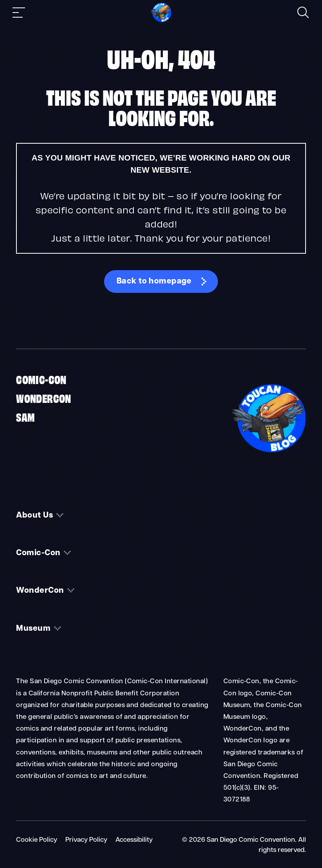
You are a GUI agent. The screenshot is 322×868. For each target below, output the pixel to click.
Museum (33, 629)
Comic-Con (41, 379)
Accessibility (134, 840)
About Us (34, 516)
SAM (25, 417)
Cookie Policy (37, 840)
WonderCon (44, 398)
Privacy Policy (86, 840)
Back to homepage (154, 282)
